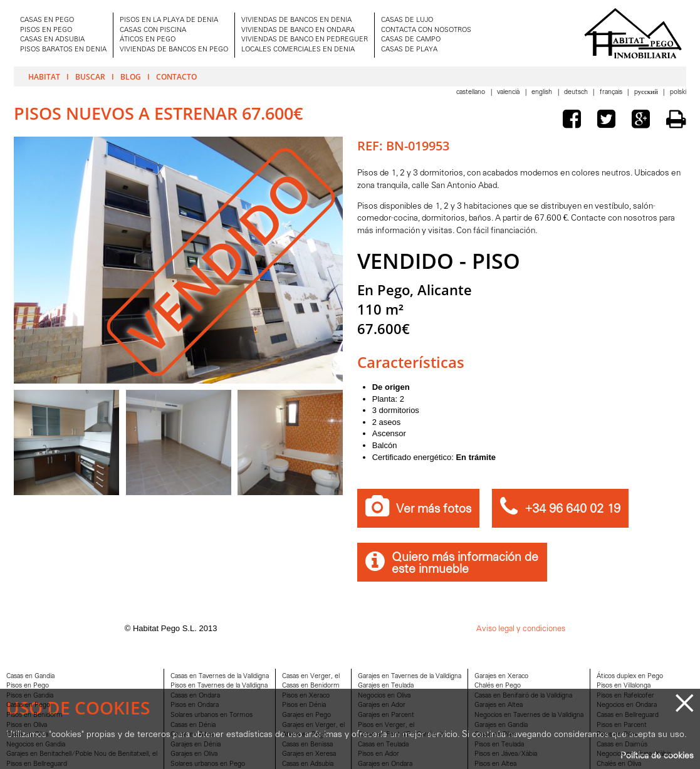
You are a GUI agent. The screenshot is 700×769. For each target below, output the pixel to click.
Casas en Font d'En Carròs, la (401, 735)
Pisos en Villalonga (624, 686)
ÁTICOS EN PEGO (148, 40)
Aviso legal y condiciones (521, 629)
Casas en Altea (192, 735)
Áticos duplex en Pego (630, 677)
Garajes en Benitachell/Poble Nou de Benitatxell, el (82, 754)
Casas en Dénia (193, 725)
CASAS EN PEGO (47, 20)
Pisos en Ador (379, 754)
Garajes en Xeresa (309, 754)
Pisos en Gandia (30, 696)
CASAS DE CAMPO (411, 40)
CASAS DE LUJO (407, 20)
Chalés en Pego (498, 686)
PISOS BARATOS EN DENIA (63, 50)
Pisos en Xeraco (306, 696)
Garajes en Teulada (386, 686)
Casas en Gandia (30, 677)
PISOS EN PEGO (46, 30)
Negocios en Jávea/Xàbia (634, 754)
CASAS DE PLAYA (409, 50)
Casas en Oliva (27, 735)
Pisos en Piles (617, 735)
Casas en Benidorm (311, 686)
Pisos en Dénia (304, 705)
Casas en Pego (28, 705)
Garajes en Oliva (194, 754)
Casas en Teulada (383, 745)
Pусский (647, 92)
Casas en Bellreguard (628, 715)
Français (612, 92)
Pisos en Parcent (622, 725)
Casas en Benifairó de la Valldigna (523, 696)
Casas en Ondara (195, 696)
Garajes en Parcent (386, 715)
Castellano (472, 92)
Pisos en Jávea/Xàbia (506, 754)
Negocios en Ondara (627, 705)
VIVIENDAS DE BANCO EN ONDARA (298, 30)
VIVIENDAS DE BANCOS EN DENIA (296, 20)
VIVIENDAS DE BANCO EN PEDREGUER (305, 40)
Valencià (509, 92)
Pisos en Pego (28, 686)
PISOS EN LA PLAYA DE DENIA (169, 20)
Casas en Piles (495, 735)
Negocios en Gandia (36, 745)
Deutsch (577, 92)
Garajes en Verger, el (313, 725)
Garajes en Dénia (196, 745)
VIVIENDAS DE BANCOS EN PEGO (174, 50)
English (543, 92)
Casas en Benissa (307, 745)
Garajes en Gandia (501, 725)
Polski (678, 92)
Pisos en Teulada (499, 745)
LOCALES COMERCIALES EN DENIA (298, 50)
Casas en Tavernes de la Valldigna (220, 677)
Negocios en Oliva (384, 696)
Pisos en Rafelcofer (625, 696)
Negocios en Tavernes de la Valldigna (529, 715)
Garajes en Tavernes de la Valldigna (410, 677)
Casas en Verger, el (311, 677)
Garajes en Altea (499, 705)
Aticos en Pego (305, 735)
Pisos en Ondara (195, 705)
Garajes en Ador (382, 705)
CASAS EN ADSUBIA (52, 40)
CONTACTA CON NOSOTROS (426, 30)
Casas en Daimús (622, 745)
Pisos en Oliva (27, 725)
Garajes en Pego (306, 715)
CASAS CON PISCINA (153, 30)
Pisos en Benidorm (34, 715)
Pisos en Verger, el (386, 725)
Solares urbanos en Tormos (212, 715)
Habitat (44, 76)
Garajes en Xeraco (501, 677)
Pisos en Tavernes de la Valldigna (219, 686)
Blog (131, 76)
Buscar (90, 76)
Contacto (176, 76)
